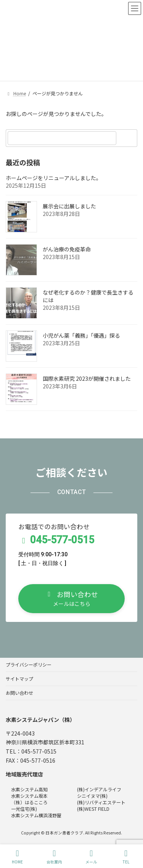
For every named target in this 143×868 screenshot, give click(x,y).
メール (91, 857)
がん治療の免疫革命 (67, 249)
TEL (126, 857)
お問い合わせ (19, 693)
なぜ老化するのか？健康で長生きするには (88, 296)
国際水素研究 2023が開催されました (87, 378)
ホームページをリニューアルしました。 (54, 178)
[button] (71, 599)
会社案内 (54, 857)
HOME (17, 857)
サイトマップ (19, 679)
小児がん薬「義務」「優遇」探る (81, 335)
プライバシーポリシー (29, 664)
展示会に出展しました (69, 206)
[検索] (128, 138)
